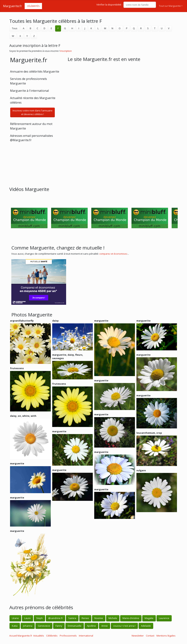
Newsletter (138, 636)
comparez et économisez (113, 254)
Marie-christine (131, 618)
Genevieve (44, 626)
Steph (39, 618)
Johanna (28, 626)
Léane (15, 618)
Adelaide (146, 626)
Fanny (59, 626)
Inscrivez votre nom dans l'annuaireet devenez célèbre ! (33, 112)
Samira (72, 618)
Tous (15, 28)
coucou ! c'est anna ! (124, 626)
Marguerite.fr (13, 6)
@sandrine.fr (56, 618)
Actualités (39, 636)
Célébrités (33, 6)
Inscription (66, 51)
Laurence (164, 618)
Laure (27, 618)
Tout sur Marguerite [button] (170, 6)
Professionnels (68, 636)
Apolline (91, 626)
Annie (105, 626)
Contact (150, 636)
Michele (113, 618)
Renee (85, 618)
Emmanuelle (75, 626)
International (86, 636)
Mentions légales (166, 636)
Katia (15, 626)
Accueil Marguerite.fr (21, 636)
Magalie (149, 618)
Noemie (99, 618)
